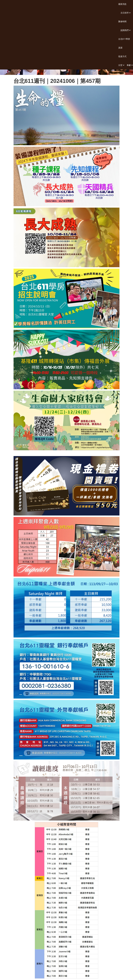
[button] (125, 13)
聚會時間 (122, 21)
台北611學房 (124, 39)
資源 (120, 48)
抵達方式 (122, 56)
